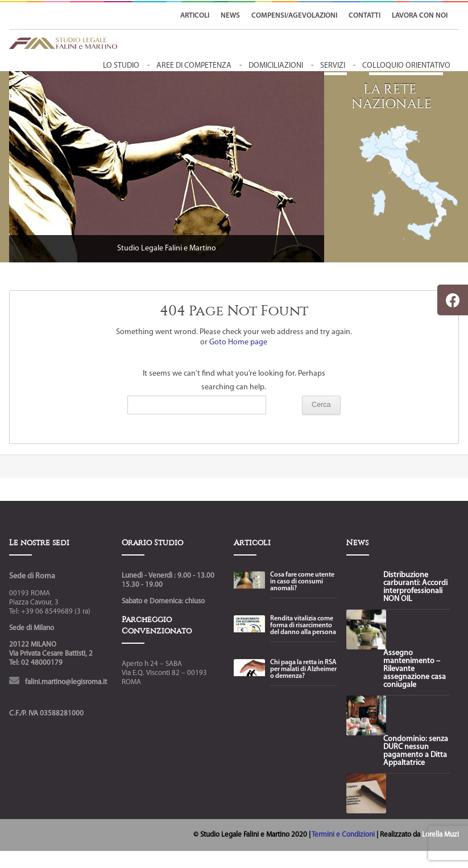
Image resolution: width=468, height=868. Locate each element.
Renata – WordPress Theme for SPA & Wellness (261, 866)
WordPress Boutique (125, 866)
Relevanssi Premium (163, 866)
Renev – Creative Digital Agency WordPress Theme (285, 866)
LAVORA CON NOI (420, 16)
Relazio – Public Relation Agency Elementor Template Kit (144, 866)
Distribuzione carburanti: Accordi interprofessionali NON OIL (415, 587)
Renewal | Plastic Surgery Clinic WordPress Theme (309, 866)
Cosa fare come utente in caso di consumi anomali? (302, 582)
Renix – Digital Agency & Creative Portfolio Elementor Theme (335, 866)
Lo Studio (121, 66)
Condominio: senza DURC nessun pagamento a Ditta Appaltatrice (416, 751)
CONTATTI (365, 16)
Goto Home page (238, 342)
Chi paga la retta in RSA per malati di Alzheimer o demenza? (303, 669)
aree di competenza (194, 66)
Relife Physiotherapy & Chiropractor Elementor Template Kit (183, 866)
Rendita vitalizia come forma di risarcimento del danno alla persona (303, 626)
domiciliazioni (276, 66)
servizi (333, 66)
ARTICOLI (195, 16)
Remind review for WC (244, 866)
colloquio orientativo (406, 66)
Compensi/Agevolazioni (294, 16)
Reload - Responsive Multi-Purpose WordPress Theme (211, 866)
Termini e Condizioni (344, 835)
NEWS (230, 16)
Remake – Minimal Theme (231, 866)
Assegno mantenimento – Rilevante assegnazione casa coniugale (415, 669)
